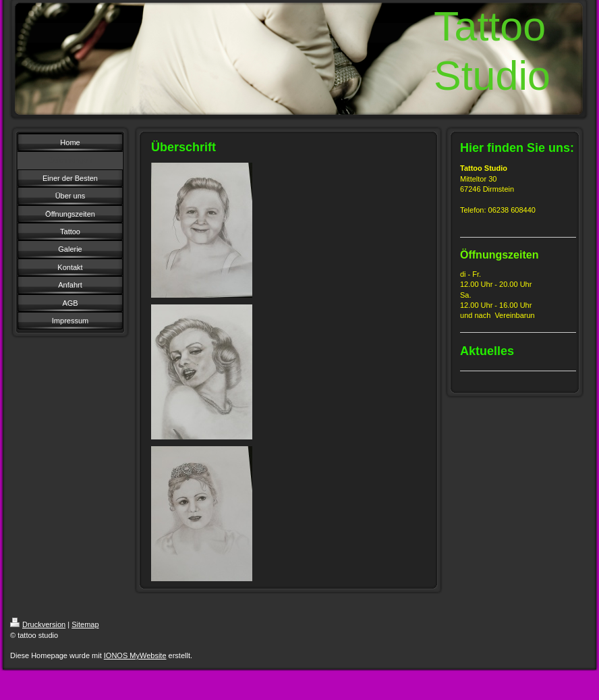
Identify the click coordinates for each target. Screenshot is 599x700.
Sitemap (85, 624)
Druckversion (38, 624)
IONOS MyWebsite (135, 655)
